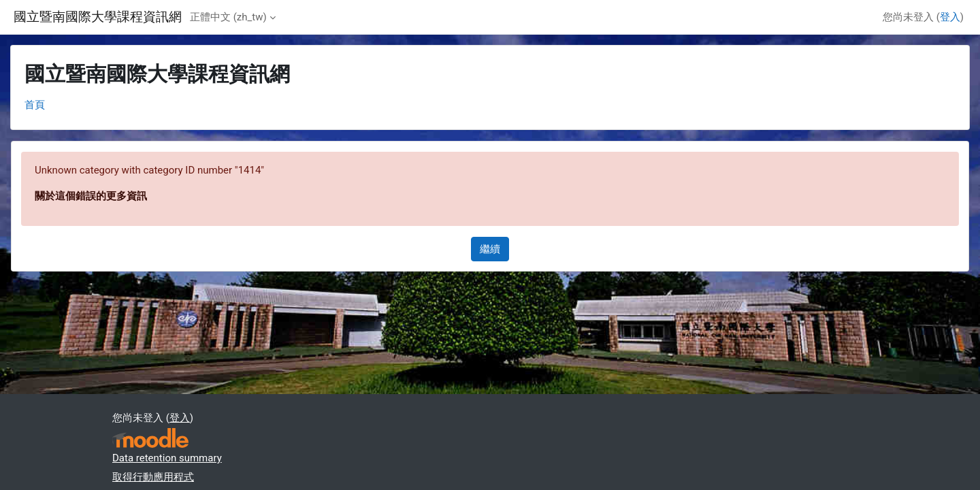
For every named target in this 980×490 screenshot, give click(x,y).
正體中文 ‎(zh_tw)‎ (228, 17)
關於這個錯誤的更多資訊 (91, 196)
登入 (950, 17)
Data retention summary (167, 458)
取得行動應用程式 (153, 477)
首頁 (35, 105)
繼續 (490, 249)
